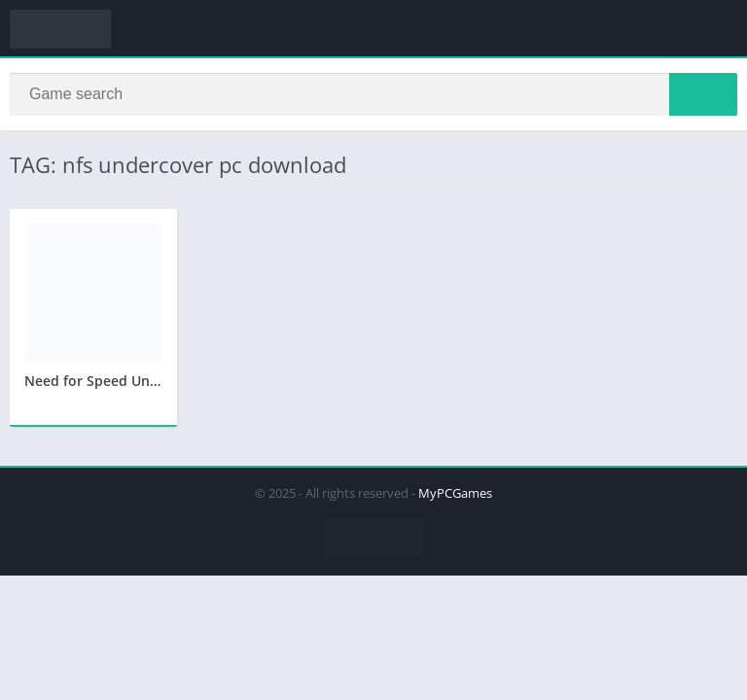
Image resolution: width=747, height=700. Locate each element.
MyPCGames (455, 493)
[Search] (373, 94)
